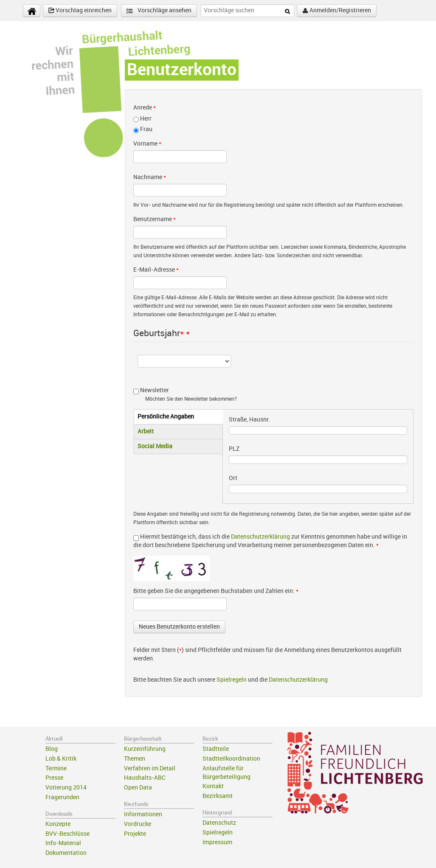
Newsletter (155, 390)
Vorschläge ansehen (159, 11)
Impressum (217, 842)
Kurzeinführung (145, 749)
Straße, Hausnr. (249, 420)
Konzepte (58, 824)
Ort (233, 478)
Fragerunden (62, 797)
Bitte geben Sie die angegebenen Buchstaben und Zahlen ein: (216, 591)
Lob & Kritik (61, 759)
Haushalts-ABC (145, 778)
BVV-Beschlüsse (68, 834)
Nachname (150, 177)
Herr (146, 119)
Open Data (138, 788)
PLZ (234, 449)
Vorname (147, 144)
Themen (135, 759)
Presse (54, 778)
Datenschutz (219, 823)
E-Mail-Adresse (156, 270)
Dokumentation (66, 853)
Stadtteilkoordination (231, 759)
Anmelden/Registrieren (337, 11)
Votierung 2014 (66, 788)
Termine (56, 768)
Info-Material (63, 843)
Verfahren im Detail (150, 768)
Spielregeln (232, 680)
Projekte (135, 834)
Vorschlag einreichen (80, 11)
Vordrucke (138, 824)
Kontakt (213, 786)
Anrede (145, 108)
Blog (52, 749)
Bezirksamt (218, 796)
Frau (146, 129)
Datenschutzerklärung (260, 537)
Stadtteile (216, 749)
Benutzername (155, 219)
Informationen (143, 814)
